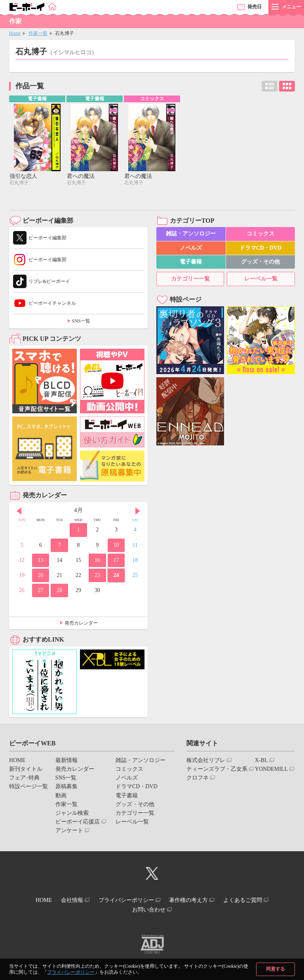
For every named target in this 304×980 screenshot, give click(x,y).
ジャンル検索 (72, 814)
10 (116, 546)
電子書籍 (191, 263)
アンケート (69, 832)
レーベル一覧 (261, 280)
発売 (255, 7)
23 (97, 576)
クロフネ (198, 779)
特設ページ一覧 (28, 788)
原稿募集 (66, 788)
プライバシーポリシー (71, 972)
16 (97, 561)
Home (15, 33)
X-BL (261, 761)
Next (138, 512)
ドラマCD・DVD (261, 249)
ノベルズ (191, 249)
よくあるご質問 (253, 900)
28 (59, 591)
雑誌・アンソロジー (191, 235)
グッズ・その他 (260, 263)
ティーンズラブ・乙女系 (217, 770)
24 (116, 576)
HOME (17, 761)
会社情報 (67, 900)
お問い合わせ (149, 907)
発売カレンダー (81, 624)
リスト (270, 86)
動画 (61, 796)
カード (287, 86)
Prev (19, 512)
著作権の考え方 (194, 900)
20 (41, 576)
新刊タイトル (26, 770)
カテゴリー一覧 (190, 280)
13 (41, 561)
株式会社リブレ (206, 761)
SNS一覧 (81, 322)
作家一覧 (38, 33)
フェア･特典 (24, 779)
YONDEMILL (271, 770)
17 (116, 561)
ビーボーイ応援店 (78, 823)
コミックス (260, 235)
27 (41, 591)
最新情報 (66, 761)
